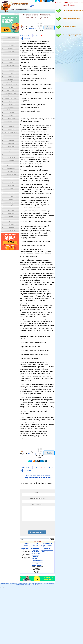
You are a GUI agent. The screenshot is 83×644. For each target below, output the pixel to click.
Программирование (11, 169)
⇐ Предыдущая (25, 36)
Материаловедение (11, 135)
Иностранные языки (11, 93)
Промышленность (11, 174)
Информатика (11, 96)
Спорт (11, 188)
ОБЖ (11, 155)
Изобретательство (11, 90)
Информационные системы (11, 99)
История (11, 104)
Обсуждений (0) (32, 29)
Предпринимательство (11, 54)
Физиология (11, 211)
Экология (11, 225)
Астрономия (11, 51)
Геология (11, 74)
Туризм (11, 202)
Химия (11, 219)
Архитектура (11, 48)
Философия (11, 213)
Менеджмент (11, 143)
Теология (11, 197)
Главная (32, 1)
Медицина (11, 141)
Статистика (11, 191)
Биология (11, 57)
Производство (11, 171)
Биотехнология (11, 60)
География (11, 71)
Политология (11, 163)
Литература (11, 121)
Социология (11, 185)
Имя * (37, 492)
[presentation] (35, 526)
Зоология (11, 88)
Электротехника (11, 230)
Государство (11, 76)
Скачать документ (49, 28)
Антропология (11, 43)
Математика (11, 130)
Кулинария (11, 113)
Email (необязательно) (37, 499)
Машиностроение (11, 138)
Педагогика (11, 160)
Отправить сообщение (37, 532)
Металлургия (11, 146)
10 (21, 39)
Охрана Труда (11, 157)
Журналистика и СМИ (11, 85)
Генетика (11, 68)
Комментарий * (37, 505)
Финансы (11, 216)
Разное (11, 183)
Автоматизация (11, 37)
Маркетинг (11, 127)
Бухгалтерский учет (11, 65)
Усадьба (11, 205)
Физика (11, 208)
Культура (11, 116)
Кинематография (11, 107)
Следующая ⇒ (27, 38)
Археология (11, 46)
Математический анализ (11, 132)
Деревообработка (11, 82)
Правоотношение (11, 166)
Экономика (11, 227)
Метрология (11, 149)
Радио (11, 180)
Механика (11, 152)
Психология (11, 177)
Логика (11, 124)
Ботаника (11, 62)
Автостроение (11, 40)
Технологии (11, 199)
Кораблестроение (11, 110)
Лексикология (11, 118)
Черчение (11, 222)
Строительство (11, 194)
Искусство (11, 102)
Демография (11, 79)
